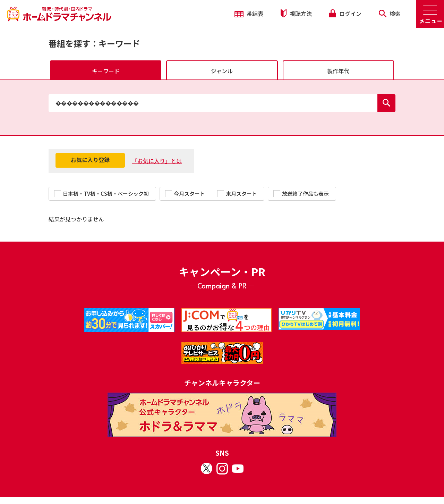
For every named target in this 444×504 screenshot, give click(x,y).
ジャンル (222, 71)
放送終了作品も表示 (301, 194)
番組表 (249, 14)
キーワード (106, 71)
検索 (390, 14)
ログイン (345, 14)
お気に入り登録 (90, 160)
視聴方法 (296, 13)
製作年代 (338, 71)
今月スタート (185, 194)
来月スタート (237, 194)
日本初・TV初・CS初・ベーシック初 (101, 194)
